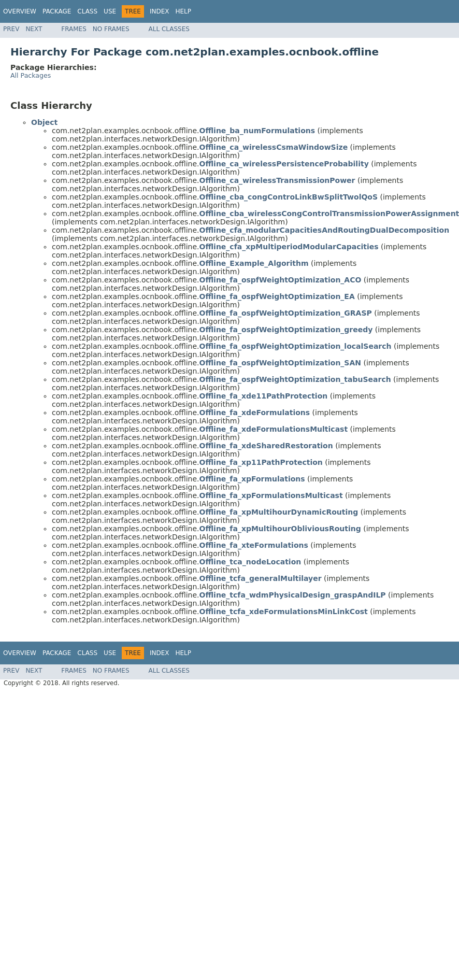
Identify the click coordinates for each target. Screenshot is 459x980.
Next (34, 29)
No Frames (111, 29)
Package (57, 11)
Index (160, 11)
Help (183, 11)
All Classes (169, 29)
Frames (74, 29)
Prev (11, 29)
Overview (20, 11)
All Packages (31, 75)
